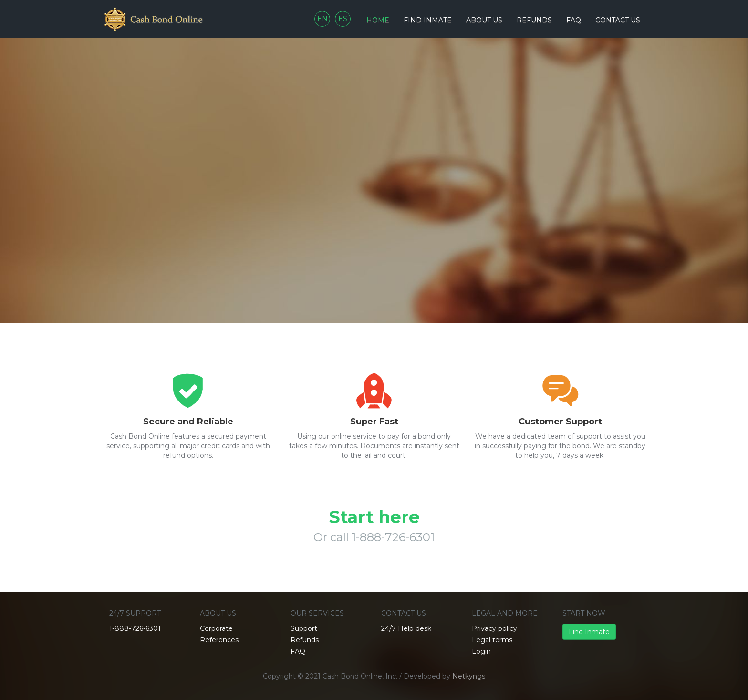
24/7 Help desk (406, 628)
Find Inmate (589, 632)
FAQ (574, 20)
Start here (374, 517)
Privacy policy (494, 628)
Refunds (534, 20)
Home (378, 20)
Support (304, 628)
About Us (484, 20)
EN (322, 19)
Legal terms (492, 640)
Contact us (618, 20)
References (219, 640)
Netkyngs (469, 676)
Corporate (216, 628)
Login (481, 651)
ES (343, 19)
